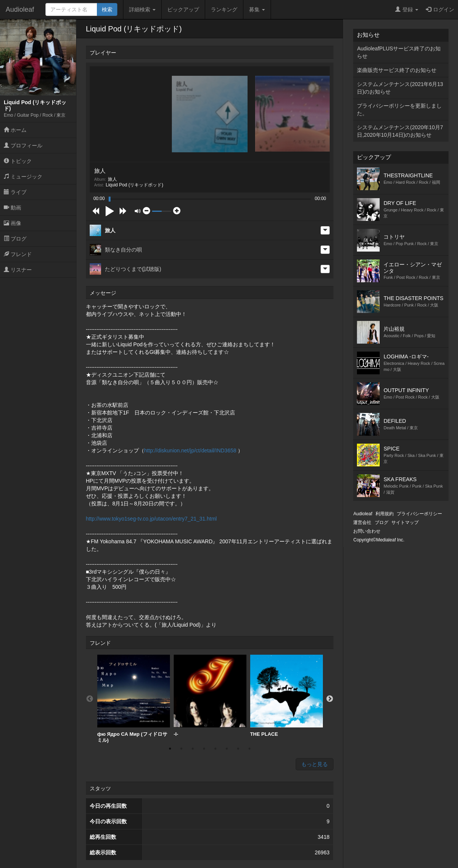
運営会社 (362, 522)
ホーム (15, 130)
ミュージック (23, 177)
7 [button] (238, 749)
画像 (12, 223)
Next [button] (330, 699)
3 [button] (193, 749)
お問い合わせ (367, 531)
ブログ (15, 239)
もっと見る (315, 764)
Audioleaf (20, 9)
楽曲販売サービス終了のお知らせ (397, 70)
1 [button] (170, 749)
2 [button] (181, 749)
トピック (18, 161)
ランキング (224, 9)
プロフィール (23, 145)
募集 (257, 9)
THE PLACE (287, 696)
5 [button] (215, 749)
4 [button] (204, 749)
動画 (12, 208)
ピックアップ (183, 9)
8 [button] (249, 749)
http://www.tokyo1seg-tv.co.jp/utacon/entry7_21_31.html (151, 519)
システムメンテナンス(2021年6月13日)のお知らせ (400, 88)
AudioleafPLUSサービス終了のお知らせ (399, 52)
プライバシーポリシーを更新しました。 (399, 109)
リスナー (18, 270)
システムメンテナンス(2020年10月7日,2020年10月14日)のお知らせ (400, 131)
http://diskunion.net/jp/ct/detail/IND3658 (190, 450)
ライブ (15, 192)
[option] (134, 699)
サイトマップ (405, 522)
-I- (210, 696)
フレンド (18, 254)
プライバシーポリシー (419, 514)
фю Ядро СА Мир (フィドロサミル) (134, 699)
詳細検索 (142, 9)
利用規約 (385, 514)
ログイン (440, 9)
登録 (407, 9)
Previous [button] (90, 699)
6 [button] (227, 749)
